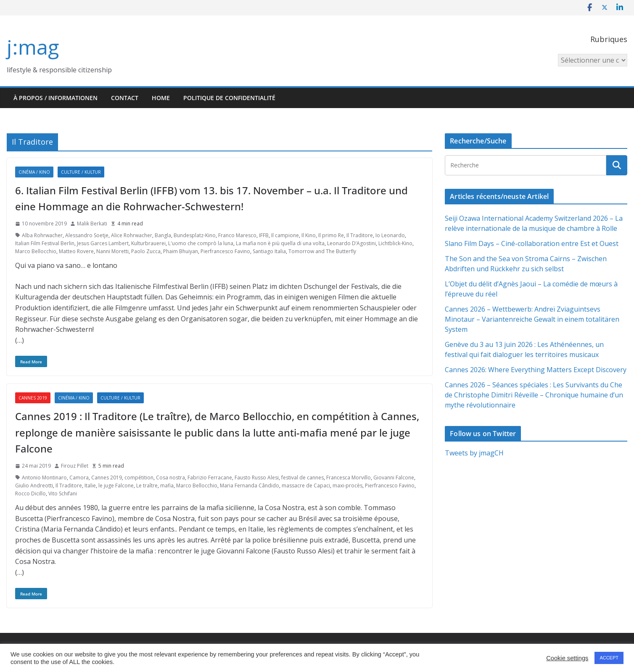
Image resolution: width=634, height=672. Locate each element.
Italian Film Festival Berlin (45, 243)
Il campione (285, 235)
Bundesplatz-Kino (195, 235)
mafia (167, 485)
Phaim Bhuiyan (181, 251)
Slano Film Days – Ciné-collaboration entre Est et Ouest (532, 243)
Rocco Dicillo (30, 493)
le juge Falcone (116, 485)
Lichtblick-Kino (395, 243)
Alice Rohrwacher (132, 235)
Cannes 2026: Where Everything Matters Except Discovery (536, 370)
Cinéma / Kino (34, 172)
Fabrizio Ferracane (210, 478)
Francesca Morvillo (349, 478)
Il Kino (309, 235)
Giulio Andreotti (34, 485)
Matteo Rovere (76, 251)
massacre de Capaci (306, 485)
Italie (90, 485)
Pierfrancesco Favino (225, 251)
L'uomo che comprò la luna (201, 243)
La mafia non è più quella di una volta (280, 243)
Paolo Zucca (146, 251)
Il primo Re (331, 235)
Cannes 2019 (33, 398)
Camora (79, 478)
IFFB (264, 235)
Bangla (163, 235)
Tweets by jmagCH (474, 453)
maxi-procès (347, 485)
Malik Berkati (92, 224)
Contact (125, 98)
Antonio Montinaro (44, 478)
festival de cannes (302, 478)
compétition (139, 478)
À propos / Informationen (55, 98)
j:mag (33, 47)
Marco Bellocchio (36, 251)
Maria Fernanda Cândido (250, 485)
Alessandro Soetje (87, 235)
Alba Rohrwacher (42, 235)
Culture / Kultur (81, 172)
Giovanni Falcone (394, 478)
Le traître (147, 485)
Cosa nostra (170, 478)
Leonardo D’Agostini (351, 243)
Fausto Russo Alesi (257, 478)
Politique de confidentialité (229, 98)
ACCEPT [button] (609, 658)
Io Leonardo (390, 235)
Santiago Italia (269, 251)
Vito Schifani (63, 493)
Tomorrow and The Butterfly (322, 251)
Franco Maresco (237, 235)
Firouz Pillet (75, 466)
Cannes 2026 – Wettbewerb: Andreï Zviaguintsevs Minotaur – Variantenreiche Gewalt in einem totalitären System (532, 319)
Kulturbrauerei (148, 243)
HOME (161, 98)
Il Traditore (360, 235)
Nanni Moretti (112, 251)
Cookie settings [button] (567, 658)
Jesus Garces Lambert (103, 243)
